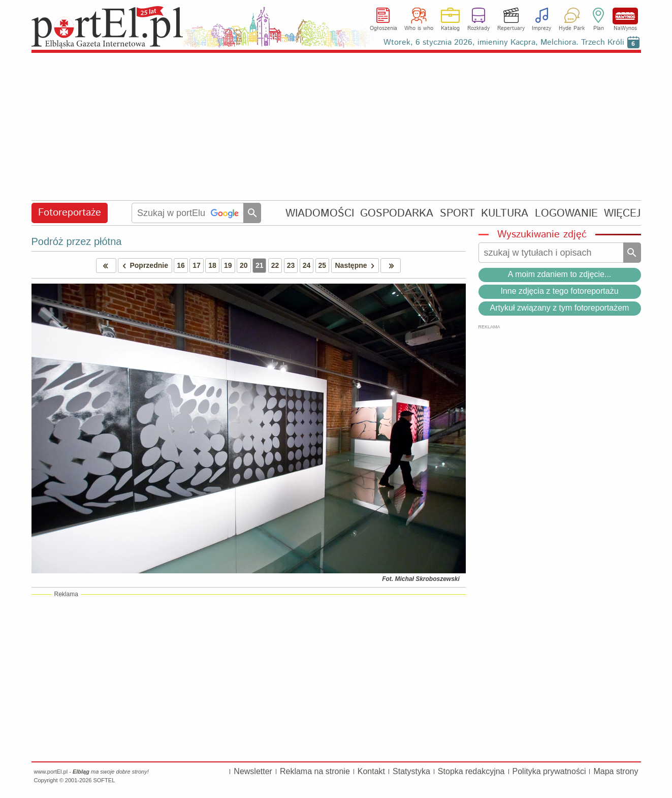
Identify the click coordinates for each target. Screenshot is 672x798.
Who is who (419, 28)
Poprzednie (143, 266)
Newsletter (253, 771)
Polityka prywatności (549, 771)
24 (307, 265)
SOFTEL (104, 780)
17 (197, 265)
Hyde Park (572, 28)
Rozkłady (478, 28)
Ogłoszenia (383, 28)
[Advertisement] (336, 127)
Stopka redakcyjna (471, 771)
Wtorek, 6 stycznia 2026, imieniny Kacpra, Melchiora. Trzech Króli (504, 42)
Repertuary (511, 28)
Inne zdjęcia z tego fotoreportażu (559, 291)
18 (212, 265)
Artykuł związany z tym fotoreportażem (560, 308)
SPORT (457, 213)
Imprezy (541, 28)
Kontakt (371, 771)
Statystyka (411, 771)
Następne (357, 266)
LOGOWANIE (566, 213)
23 (291, 265)
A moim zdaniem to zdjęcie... (560, 274)
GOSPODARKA (397, 213)
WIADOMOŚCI (320, 213)
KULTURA (505, 213)
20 (244, 265)
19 (228, 265)
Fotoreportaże (70, 213)
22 (275, 265)
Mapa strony (616, 771)
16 (181, 265)
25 (323, 265)
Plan (599, 28)
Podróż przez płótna (77, 241)
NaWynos (625, 16)
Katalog (450, 28)
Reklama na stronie (315, 771)
